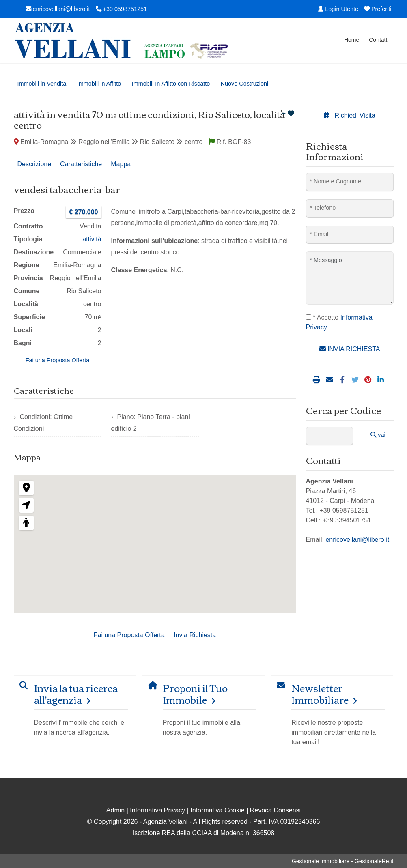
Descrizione (34, 164)
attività (92, 239)
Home (352, 40)
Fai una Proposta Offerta (57, 360)
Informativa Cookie (217, 810)
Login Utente (338, 9)
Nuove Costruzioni (245, 84)
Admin (115, 810)
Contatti (379, 40)
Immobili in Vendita (42, 84)
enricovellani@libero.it (58, 9)
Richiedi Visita (350, 115)
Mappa (121, 164)
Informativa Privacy (157, 810)
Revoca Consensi (275, 810)
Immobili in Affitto (99, 84)
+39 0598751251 (121, 9)
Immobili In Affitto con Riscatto (171, 84)
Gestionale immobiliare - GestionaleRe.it (343, 861)
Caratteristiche (81, 164)
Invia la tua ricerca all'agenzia (76, 694)
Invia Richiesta (195, 635)
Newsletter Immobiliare (320, 694)
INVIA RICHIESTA (350, 349)
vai (378, 435)
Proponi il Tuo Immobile (195, 694)
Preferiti (378, 9)
